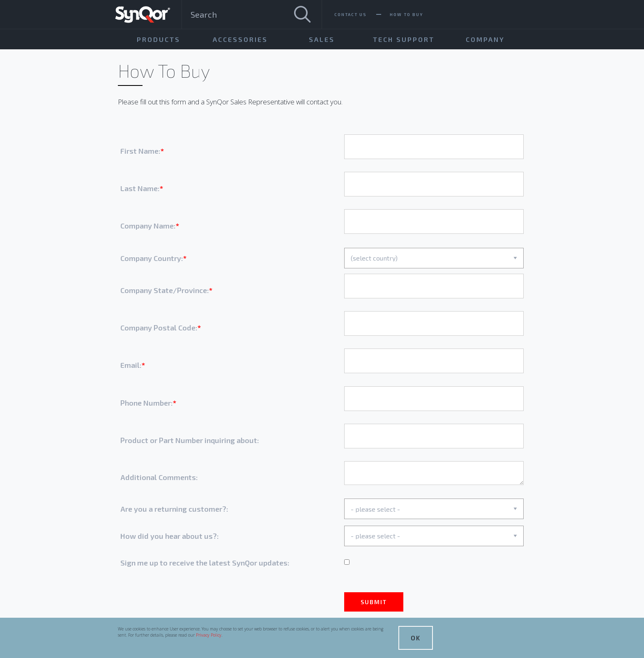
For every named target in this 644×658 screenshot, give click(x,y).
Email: (131, 365)
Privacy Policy (209, 635)
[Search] (302, 14)
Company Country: (152, 258)
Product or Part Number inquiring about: (190, 440)
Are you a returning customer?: (174, 509)
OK (416, 638)
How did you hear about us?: (170, 536)
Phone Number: (147, 403)
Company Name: (148, 226)
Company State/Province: (165, 290)
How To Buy (406, 14)
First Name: (140, 151)
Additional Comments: (159, 477)
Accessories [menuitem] (240, 39)
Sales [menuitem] (322, 39)
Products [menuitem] (159, 39)
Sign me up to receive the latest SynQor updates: (205, 563)
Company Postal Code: (159, 328)
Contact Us (351, 14)
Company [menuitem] (485, 39)
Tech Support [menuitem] (404, 39)
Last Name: (140, 188)
